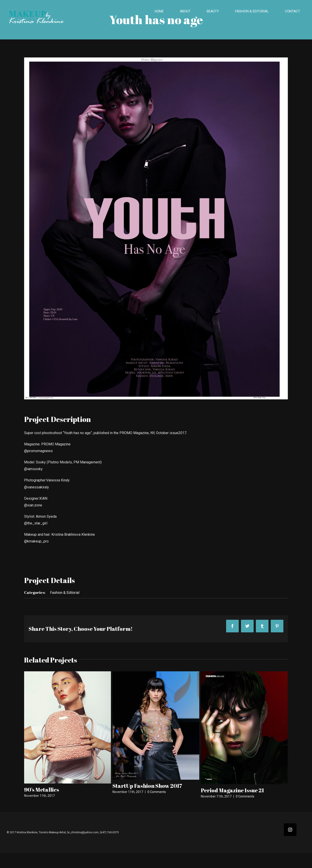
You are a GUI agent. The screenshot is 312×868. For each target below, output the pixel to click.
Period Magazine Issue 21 (232, 790)
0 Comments (157, 792)
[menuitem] (162, 11)
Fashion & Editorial (65, 593)
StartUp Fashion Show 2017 (147, 786)
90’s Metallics (42, 790)
